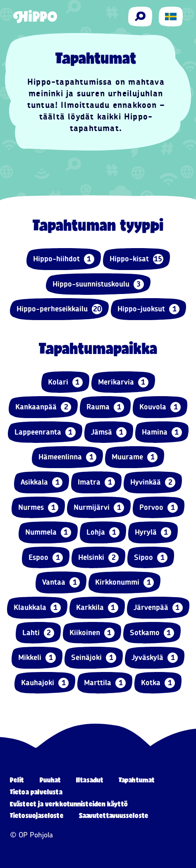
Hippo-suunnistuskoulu (98, 284)
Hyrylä (153, 532)
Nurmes (38, 508)
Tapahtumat (137, 780)
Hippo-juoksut (148, 309)
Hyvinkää (153, 482)
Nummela (48, 532)
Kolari (65, 382)
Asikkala (42, 482)
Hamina (162, 432)
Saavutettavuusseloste (114, 815)
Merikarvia (123, 382)
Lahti (38, 633)
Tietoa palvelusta (36, 792)
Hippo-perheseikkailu (59, 309)
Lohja (103, 532)
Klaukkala (37, 608)
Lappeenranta (45, 432)
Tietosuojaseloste (37, 815)
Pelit (17, 780)
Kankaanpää (43, 407)
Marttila (105, 683)
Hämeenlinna (67, 457)
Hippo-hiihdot (64, 259)
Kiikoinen (92, 633)
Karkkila (97, 608)
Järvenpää (158, 608)
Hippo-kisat (136, 259)
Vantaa (61, 582)
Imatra (96, 482)
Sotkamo (152, 633)
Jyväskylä (155, 658)
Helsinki (98, 558)
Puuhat (50, 780)
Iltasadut (90, 780)
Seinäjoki (94, 658)
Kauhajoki (45, 683)
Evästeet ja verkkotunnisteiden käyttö (69, 804)
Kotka (158, 683)
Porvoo (159, 508)
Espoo (46, 558)
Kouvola (160, 407)
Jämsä (109, 432)
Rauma (105, 407)
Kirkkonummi (124, 582)
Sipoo (151, 558)
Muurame (135, 457)
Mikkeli (37, 658)
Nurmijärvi (99, 508)
